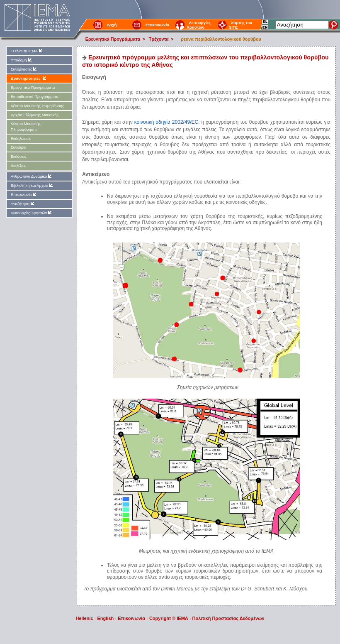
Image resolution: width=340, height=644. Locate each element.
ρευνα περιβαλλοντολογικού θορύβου (219, 39)
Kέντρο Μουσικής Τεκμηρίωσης (38, 106)
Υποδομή (22, 60)
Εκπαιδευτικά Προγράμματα (35, 97)
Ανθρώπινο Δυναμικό (32, 176)
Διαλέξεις (18, 166)
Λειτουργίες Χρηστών (199, 25)
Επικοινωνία (157, 25)
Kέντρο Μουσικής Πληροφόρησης (26, 126)
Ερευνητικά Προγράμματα (113, 39)
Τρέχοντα (159, 39)
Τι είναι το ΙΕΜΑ (27, 51)
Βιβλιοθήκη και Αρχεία (33, 185)
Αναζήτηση (23, 204)
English (106, 618)
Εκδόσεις (19, 157)
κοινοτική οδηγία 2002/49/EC (166, 122)
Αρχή (112, 25)
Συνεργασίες (24, 69)
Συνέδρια (19, 147)
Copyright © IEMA (169, 618)
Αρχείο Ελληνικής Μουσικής (35, 115)
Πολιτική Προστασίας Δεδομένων (228, 618)
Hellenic (84, 618)
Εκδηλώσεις (21, 139)
